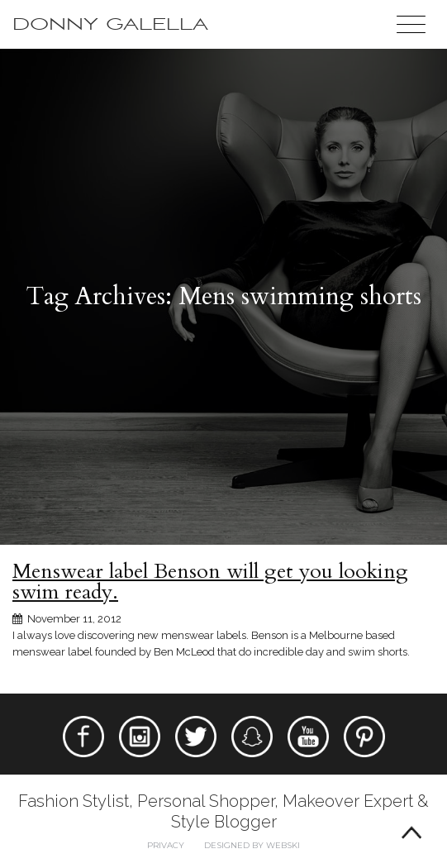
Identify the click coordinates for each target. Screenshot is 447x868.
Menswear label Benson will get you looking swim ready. (210, 582)
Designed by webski (252, 845)
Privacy (166, 845)
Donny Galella (110, 24)
